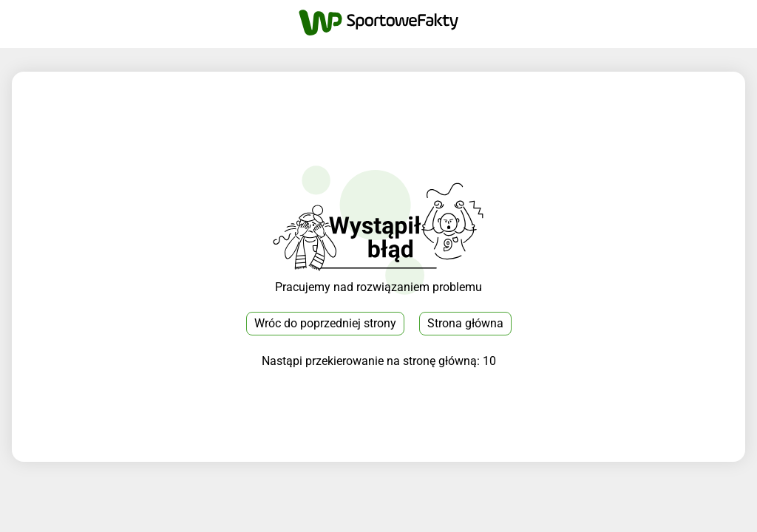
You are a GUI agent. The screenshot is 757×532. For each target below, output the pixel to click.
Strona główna (465, 323)
